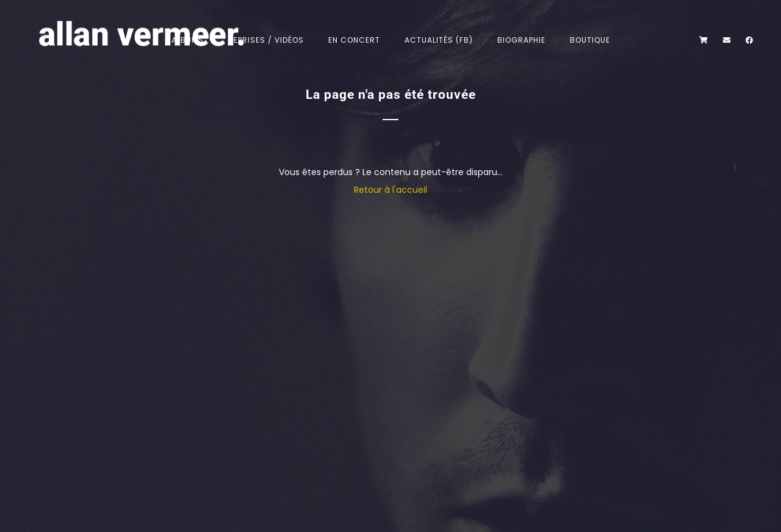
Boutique (590, 40)
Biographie (521, 40)
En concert (354, 40)
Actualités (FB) (439, 40)
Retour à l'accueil (390, 190)
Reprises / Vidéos (266, 40)
